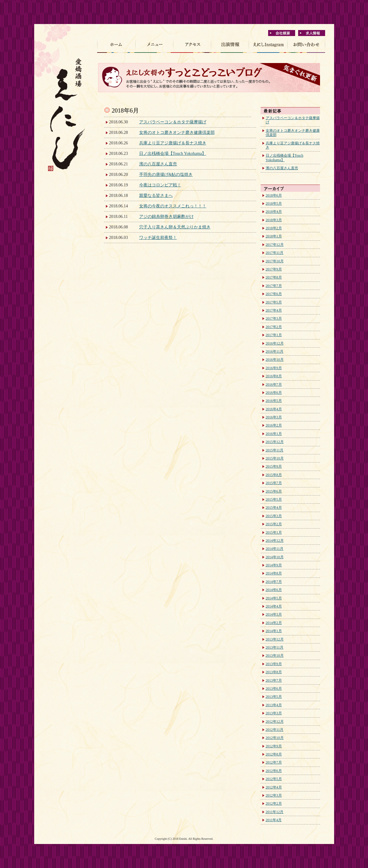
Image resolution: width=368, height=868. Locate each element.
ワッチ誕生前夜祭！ (158, 238)
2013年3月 (274, 713)
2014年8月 (274, 573)
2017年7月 (274, 286)
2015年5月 (274, 499)
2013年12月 (275, 639)
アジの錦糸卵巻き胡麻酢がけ (166, 217)
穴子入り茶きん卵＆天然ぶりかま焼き (175, 227)
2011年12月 (275, 812)
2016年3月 (274, 417)
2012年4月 (274, 787)
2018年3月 (274, 220)
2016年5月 (274, 401)
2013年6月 (274, 689)
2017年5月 (274, 302)
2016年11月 (275, 351)
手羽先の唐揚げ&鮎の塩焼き (166, 175)
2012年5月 (274, 779)
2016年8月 (274, 376)
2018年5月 (274, 203)
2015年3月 (274, 516)
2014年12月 (275, 541)
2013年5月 (274, 697)
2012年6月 (274, 771)
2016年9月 (274, 368)
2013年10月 (275, 656)
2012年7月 (274, 762)
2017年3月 (274, 318)
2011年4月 (274, 820)
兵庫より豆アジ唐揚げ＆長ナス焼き (173, 143)
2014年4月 (274, 606)
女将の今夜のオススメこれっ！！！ (173, 206)
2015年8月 (274, 475)
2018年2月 (274, 228)
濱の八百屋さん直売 (158, 164)
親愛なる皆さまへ (156, 196)
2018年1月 (274, 236)
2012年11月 (275, 730)
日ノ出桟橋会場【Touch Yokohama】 (173, 154)
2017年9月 (274, 269)
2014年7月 (274, 582)
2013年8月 (274, 672)
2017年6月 (274, 294)
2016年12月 (275, 343)
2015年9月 (274, 466)
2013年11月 (275, 647)
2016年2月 (274, 425)
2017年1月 (274, 335)
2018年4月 (274, 212)
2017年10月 (275, 261)
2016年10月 (275, 360)
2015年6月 (274, 491)
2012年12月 (275, 722)
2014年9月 (274, 565)
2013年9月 (274, 664)
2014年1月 (274, 631)
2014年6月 (274, 590)
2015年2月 (274, 524)
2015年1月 (274, 532)
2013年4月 (274, 705)
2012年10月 (275, 738)
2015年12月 (275, 442)
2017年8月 (274, 277)
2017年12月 (275, 245)
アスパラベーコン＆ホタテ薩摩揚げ (173, 122)
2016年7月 (274, 384)
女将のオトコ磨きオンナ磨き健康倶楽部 (177, 133)
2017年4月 (274, 310)
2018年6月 (274, 195)
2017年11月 (275, 253)
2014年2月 (274, 623)
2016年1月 (274, 434)
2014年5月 (274, 598)
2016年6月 (274, 393)
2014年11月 (275, 549)
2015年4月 (274, 508)
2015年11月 (275, 450)
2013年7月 (274, 680)
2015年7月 (274, 483)
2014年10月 (275, 557)
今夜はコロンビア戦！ (160, 185)
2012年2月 (274, 803)
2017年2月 (274, 327)
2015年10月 (275, 458)
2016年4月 (274, 409)
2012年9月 (274, 746)
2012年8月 (274, 754)
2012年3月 (274, 795)
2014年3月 (274, 614)
